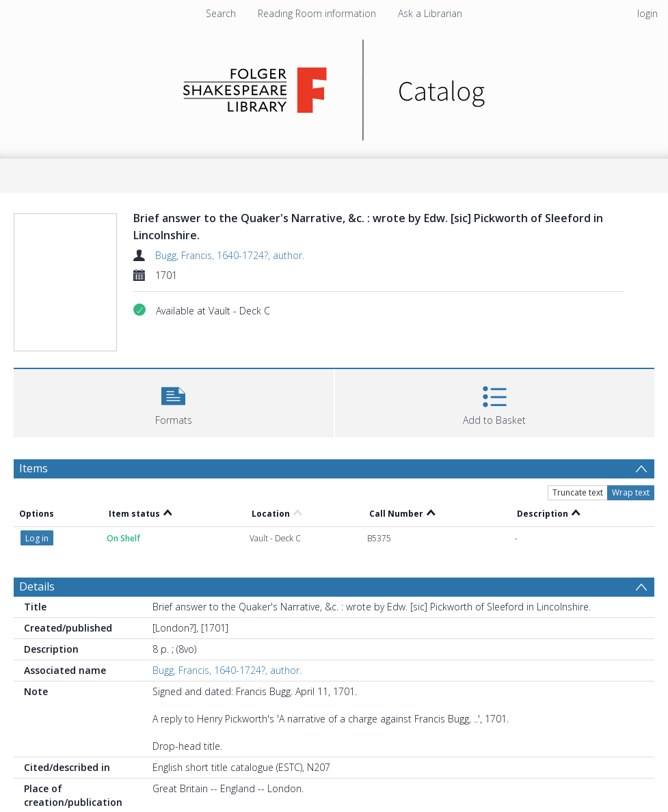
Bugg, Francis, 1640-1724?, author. (230, 255)
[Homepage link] (334, 86)
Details (37, 586)
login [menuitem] (647, 13)
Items (34, 468)
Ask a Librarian (430, 13)
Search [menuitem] (221, 13)
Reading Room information (317, 13)
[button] (174, 402)
